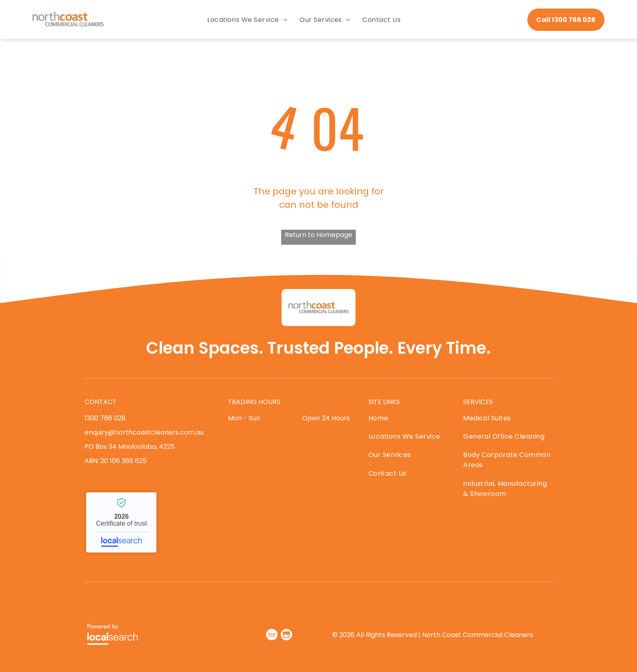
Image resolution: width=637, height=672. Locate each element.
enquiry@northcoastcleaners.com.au (144, 432)
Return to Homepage (318, 235)
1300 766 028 (105, 418)
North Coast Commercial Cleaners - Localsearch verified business (121, 522)
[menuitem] (247, 20)
